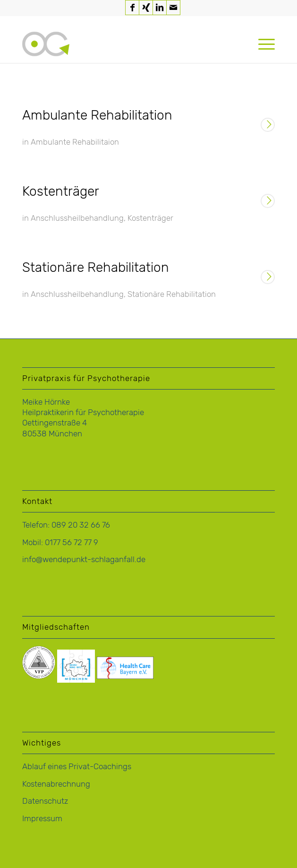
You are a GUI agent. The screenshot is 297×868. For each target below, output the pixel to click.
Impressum (42, 818)
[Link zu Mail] (173, 8)
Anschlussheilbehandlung (77, 218)
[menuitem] (262, 44)
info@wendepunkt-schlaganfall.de (84, 559)
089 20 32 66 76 (81, 525)
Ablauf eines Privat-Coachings (77, 766)
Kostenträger (61, 191)
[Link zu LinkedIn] (160, 8)
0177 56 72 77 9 (72, 542)
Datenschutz (45, 801)
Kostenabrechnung (56, 784)
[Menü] (262, 44)
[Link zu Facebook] (132, 8)
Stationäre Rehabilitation (96, 267)
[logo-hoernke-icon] (123, 44)
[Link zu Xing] (146, 8)
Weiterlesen (268, 126)
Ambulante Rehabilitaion (75, 142)
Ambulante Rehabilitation (97, 115)
